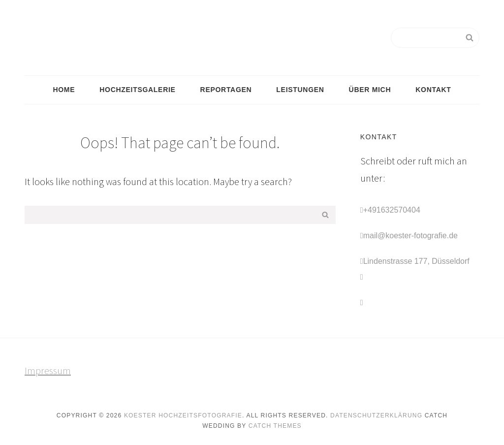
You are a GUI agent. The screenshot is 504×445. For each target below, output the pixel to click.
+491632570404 (392, 210)
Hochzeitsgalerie (137, 90)
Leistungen (300, 90)
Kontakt (433, 90)
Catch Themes (275, 426)
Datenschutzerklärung (376, 415)
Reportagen (226, 90)
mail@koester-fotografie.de (410, 236)
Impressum (48, 371)
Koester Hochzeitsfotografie (183, 415)
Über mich (370, 90)
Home (64, 90)
